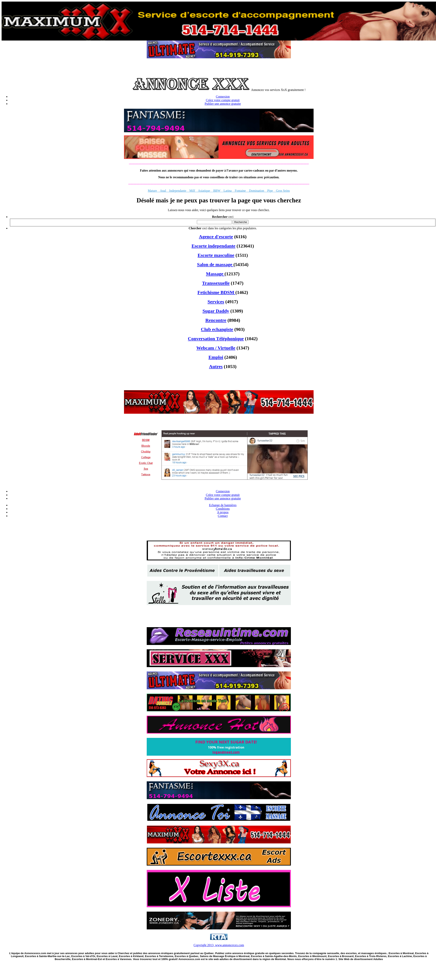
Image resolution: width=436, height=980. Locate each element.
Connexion (223, 97)
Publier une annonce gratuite (223, 104)
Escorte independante (213, 246)
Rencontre (216, 320)
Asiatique (204, 191)
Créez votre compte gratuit (223, 100)
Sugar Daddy (216, 311)
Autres (216, 366)
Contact (223, 516)
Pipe (268, 191)
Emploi (216, 357)
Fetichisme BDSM (216, 292)
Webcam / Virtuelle (216, 348)
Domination (257, 191)
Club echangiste (217, 329)
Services (216, 302)
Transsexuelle (216, 283)
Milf (192, 191)
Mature (154, 191)
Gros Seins (281, 191)
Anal (163, 191)
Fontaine (240, 191)
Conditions (223, 509)
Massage (215, 274)
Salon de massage (215, 264)
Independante (176, 191)
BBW (217, 191)
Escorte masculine (216, 255)
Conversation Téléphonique (216, 339)
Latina (228, 191)
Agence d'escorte (216, 237)
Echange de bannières (223, 505)
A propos (223, 512)
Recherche (241, 222)
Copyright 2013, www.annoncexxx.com (219, 945)
